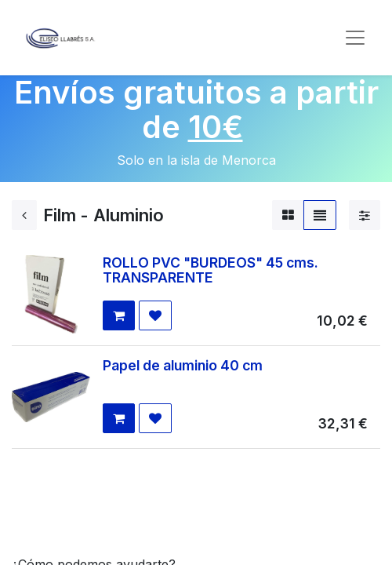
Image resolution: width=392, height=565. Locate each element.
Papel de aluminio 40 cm (183, 365)
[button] (119, 315)
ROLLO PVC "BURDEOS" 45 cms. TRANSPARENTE (211, 270)
